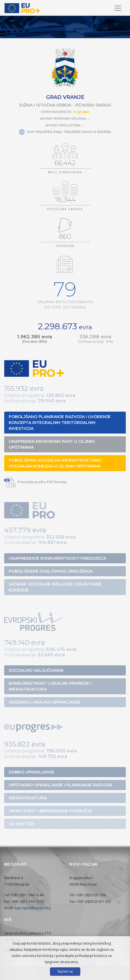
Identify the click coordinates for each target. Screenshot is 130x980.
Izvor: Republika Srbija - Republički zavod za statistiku (65, 132)
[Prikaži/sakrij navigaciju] (118, 8)
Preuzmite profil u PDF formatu (36, 482)
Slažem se (65, 971)
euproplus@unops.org (32, 908)
